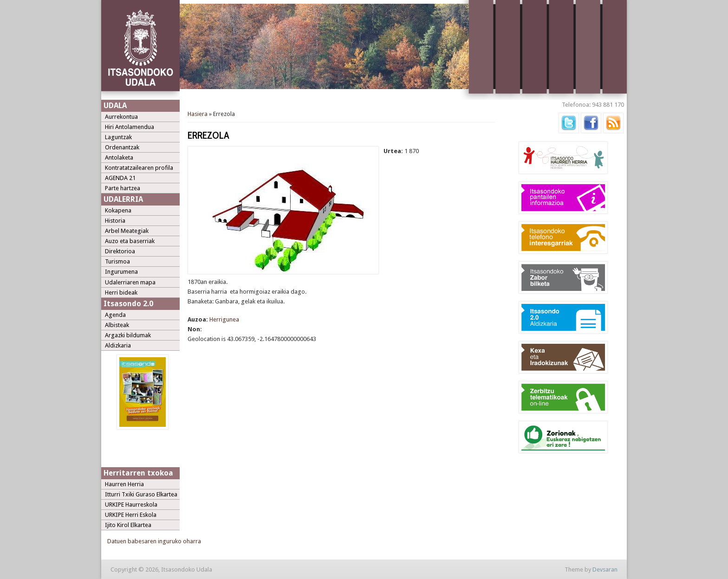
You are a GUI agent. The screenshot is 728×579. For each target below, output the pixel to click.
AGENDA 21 (120, 178)
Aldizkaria (118, 345)
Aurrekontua (121, 117)
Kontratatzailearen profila (139, 168)
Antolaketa (119, 158)
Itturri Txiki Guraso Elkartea (141, 494)
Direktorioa (120, 251)
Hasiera (198, 114)
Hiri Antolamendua (130, 127)
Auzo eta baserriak (130, 241)
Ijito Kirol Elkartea (128, 525)
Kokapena (118, 210)
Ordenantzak (122, 147)
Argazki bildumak (128, 335)
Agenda (115, 315)
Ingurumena (121, 272)
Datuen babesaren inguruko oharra (154, 541)
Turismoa (117, 261)
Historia (115, 221)
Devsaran (605, 569)
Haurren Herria (124, 484)
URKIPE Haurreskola (131, 505)
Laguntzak (118, 137)
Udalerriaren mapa (130, 282)
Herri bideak (121, 293)
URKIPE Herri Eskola (131, 515)
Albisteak (117, 325)
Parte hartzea (123, 188)
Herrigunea (224, 319)
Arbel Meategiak (127, 231)
